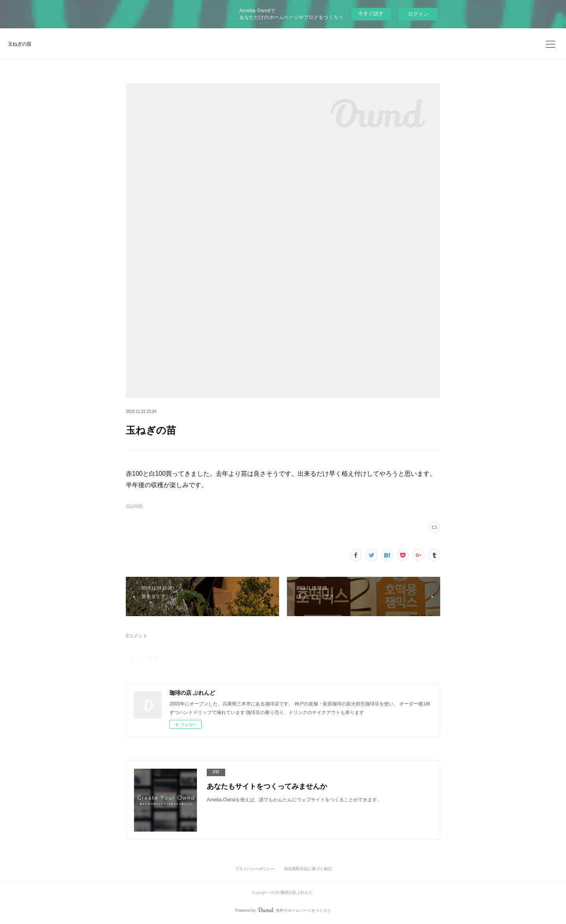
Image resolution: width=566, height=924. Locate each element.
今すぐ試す (371, 14)
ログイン (418, 14)
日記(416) (134, 506)
